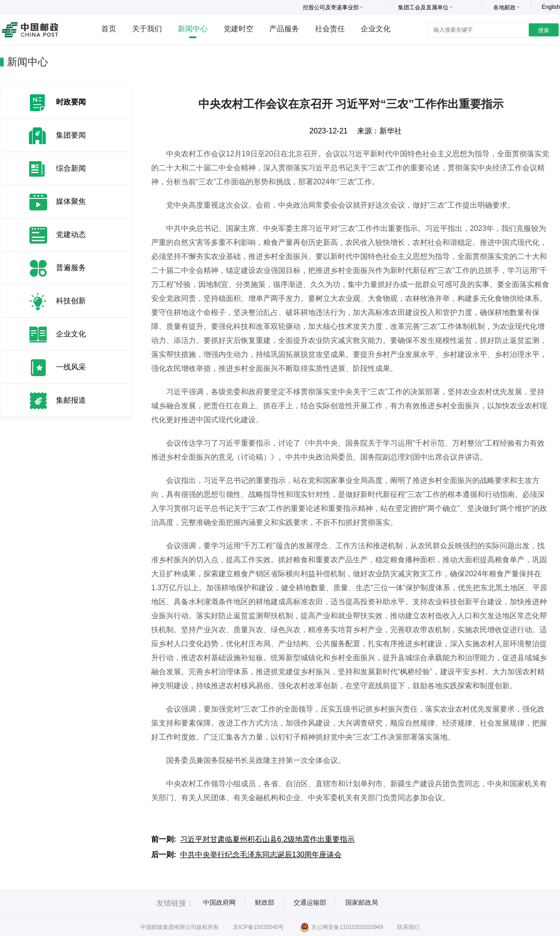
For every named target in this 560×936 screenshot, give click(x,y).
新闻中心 (193, 29)
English (551, 7)
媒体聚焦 (71, 201)
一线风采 (71, 367)
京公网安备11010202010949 (341, 927)
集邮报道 (71, 400)
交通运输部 (310, 902)
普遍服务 (71, 268)
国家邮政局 (362, 902)
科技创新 (71, 301)
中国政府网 (219, 902)
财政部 (265, 902)
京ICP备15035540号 (258, 927)
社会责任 (330, 29)
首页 (109, 29)
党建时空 (238, 29)
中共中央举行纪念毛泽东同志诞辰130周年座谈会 (261, 855)
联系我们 (408, 927)
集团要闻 (71, 135)
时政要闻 (71, 102)
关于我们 (147, 29)
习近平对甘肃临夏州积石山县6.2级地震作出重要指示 (267, 839)
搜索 (544, 30)
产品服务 (284, 29)
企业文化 (376, 29)
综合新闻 (71, 168)
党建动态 (71, 234)
